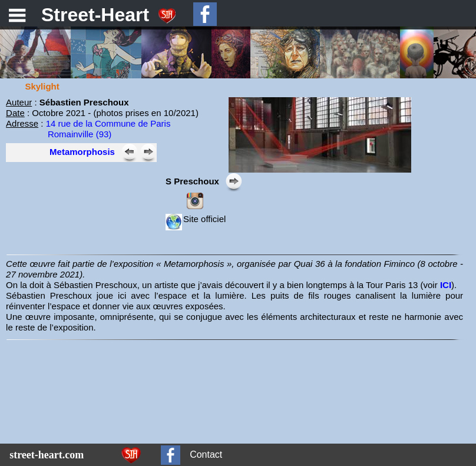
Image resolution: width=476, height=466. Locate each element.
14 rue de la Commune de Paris (108, 123)
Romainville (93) (80, 134)
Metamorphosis (82, 152)
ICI (446, 285)
